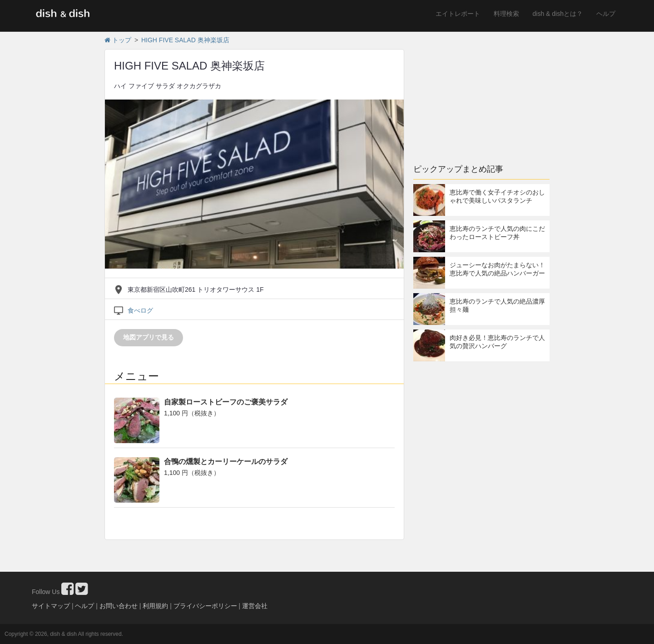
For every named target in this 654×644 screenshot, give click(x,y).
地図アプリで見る (149, 337)
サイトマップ (51, 606)
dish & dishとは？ (558, 14)
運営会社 (255, 606)
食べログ (140, 310)
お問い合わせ (119, 606)
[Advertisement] (481, 93)
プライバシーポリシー (205, 606)
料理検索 (506, 14)
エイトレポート (458, 14)
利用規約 (155, 606)
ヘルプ (606, 14)
